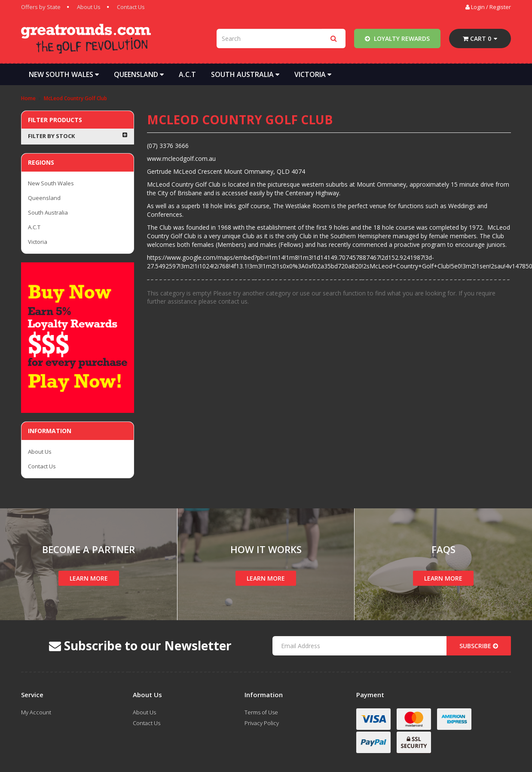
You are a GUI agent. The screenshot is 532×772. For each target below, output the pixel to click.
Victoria (313, 74)
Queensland (139, 74)
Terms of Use (261, 712)
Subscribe (479, 646)
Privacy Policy (262, 723)
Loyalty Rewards (397, 38)
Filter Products (55, 120)
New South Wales (64, 74)
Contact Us (131, 7)
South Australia (245, 74)
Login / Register (488, 7)
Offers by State (41, 7)
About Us (89, 7)
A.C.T (187, 74)
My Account (36, 712)
